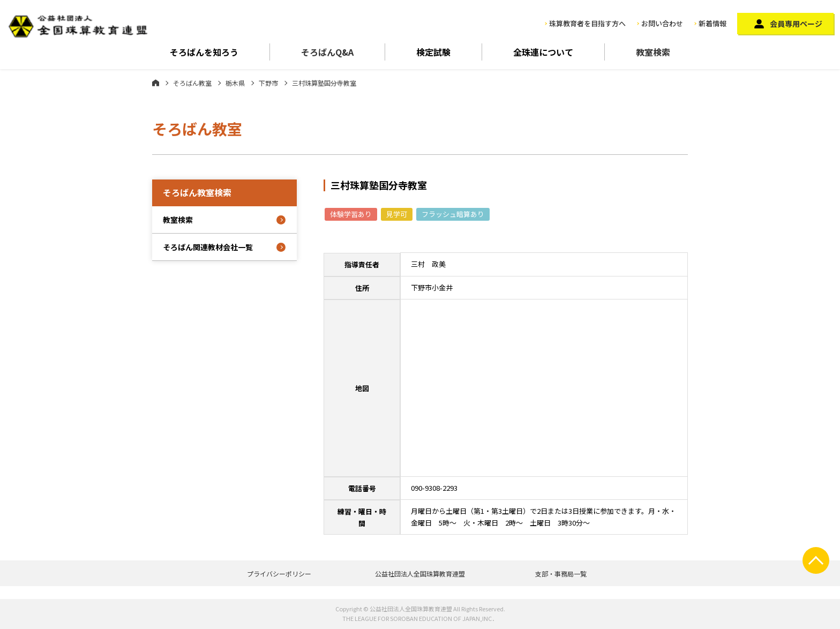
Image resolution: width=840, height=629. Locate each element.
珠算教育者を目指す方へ (587, 23)
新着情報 (712, 23)
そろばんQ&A (327, 52)
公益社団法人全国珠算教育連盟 (420, 574)
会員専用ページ (796, 24)
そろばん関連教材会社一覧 (208, 247)
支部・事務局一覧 (561, 574)
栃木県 (235, 83)
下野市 (268, 83)
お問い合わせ (662, 23)
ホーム (156, 83)
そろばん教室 (192, 83)
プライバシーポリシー (279, 574)
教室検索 (653, 52)
